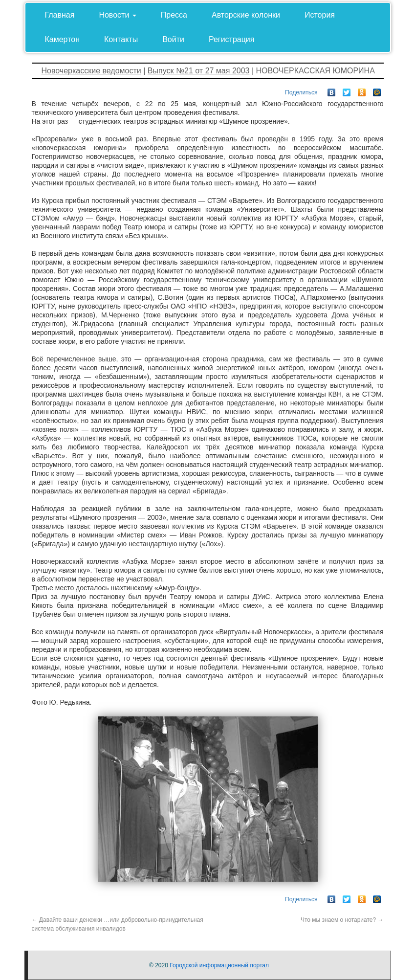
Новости (117, 15)
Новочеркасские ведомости (91, 71)
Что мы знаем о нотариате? (342, 920)
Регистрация (232, 39)
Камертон (63, 39)
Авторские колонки (246, 15)
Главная (60, 15)
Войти (173, 39)
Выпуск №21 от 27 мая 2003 (199, 71)
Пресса (174, 15)
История (320, 15)
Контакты (121, 39)
